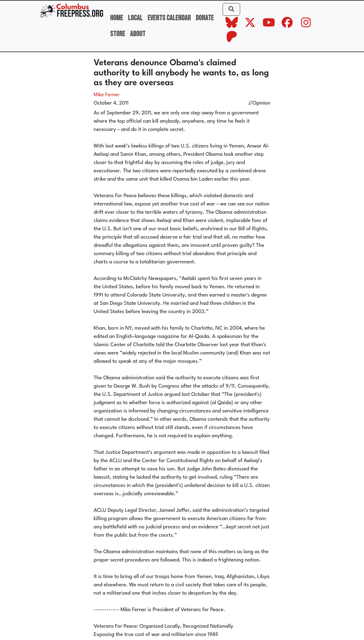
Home (117, 18)
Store (118, 34)
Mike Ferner (107, 95)
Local (135, 18)
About (138, 34)
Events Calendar (169, 18)
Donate (205, 18)
